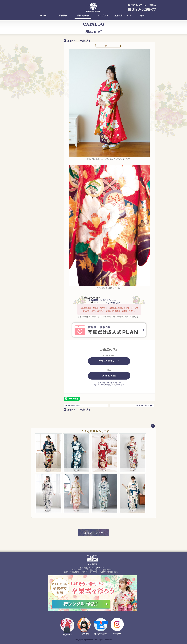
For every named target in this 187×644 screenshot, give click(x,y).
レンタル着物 (84, 634)
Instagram (117, 634)
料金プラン (103, 16)
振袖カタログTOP (93, 533)
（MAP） (100, 568)
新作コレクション (42, 139)
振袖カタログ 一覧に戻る (79, 41)
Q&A (142, 16)
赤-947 (104, 470)
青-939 (104, 511)
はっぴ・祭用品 (101, 634)
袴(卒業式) (67, 635)
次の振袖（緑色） (144, 405)
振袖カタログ (83, 16)
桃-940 (76, 511)
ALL (47, 118)
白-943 (133, 470)
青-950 (76, 470)
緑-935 (133, 511)
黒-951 (48, 470)
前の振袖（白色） (74, 405)
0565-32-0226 (109, 376)
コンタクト (39, 134)
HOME (43, 16)
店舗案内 (63, 16)
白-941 (48, 511)
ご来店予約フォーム (109, 361)
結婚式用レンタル (123, 16)
